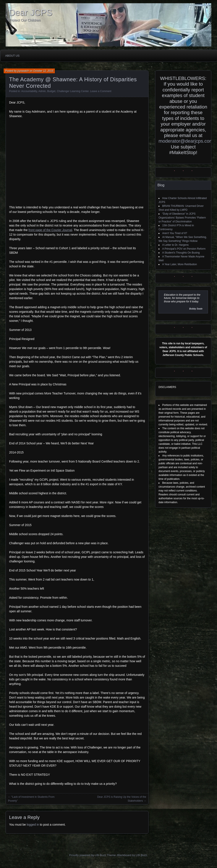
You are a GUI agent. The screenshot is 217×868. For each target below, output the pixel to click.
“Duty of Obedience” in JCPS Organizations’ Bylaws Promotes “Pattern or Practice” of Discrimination (182, 218)
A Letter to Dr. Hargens (175, 245)
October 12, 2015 (43, 71)
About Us (12, 56)
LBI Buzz (141, 855)
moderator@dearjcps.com (186, 141)
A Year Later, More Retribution (180, 264)
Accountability (29, 91)
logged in (33, 825)
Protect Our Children (25, 20)
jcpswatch (23, 71)
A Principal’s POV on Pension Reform (184, 249)
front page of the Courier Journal (50, 230)
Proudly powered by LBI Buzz (88, 855)
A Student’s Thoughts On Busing (181, 253)
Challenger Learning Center (73, 91)
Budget (51, 91)
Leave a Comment (101, 91)
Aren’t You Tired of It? (175, 233)
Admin (42, 91)
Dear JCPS (31, 13)
